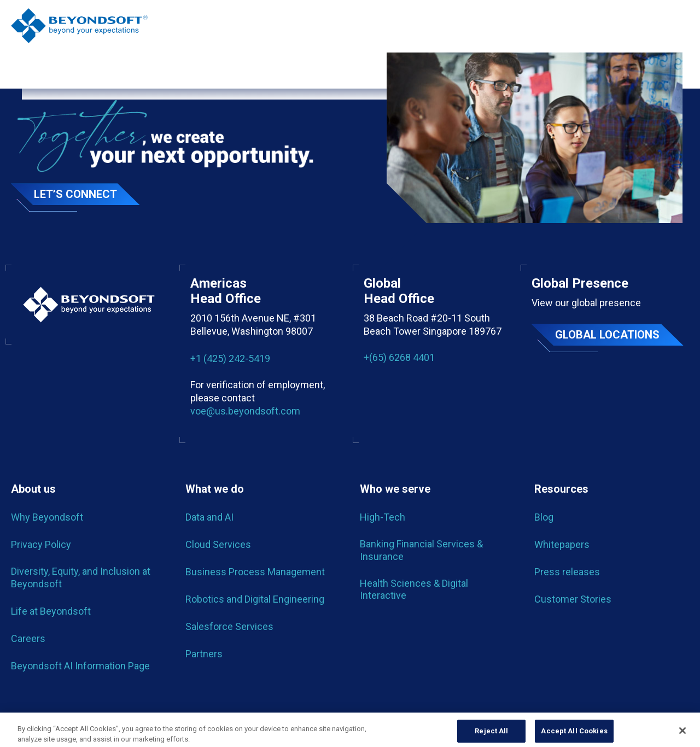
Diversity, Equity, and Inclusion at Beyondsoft (81, 577)
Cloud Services (218, 544)
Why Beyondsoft (47, 517)
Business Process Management (255, 572)
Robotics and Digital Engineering (255, 599)
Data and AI (209, 517)
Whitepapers (562, 544)
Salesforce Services (229, 626)
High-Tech (383, 517)
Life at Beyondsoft (51, 611)
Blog (544, 517)
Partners (204, 654)
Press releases (567, 572)
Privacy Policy (41, 544)
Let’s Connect (75, 194)
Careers (28, 638)
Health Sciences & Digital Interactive (414, 589)
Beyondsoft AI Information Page (80, 666)
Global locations (607, 335)
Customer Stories (573, 599)
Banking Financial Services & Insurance (421, 550)
